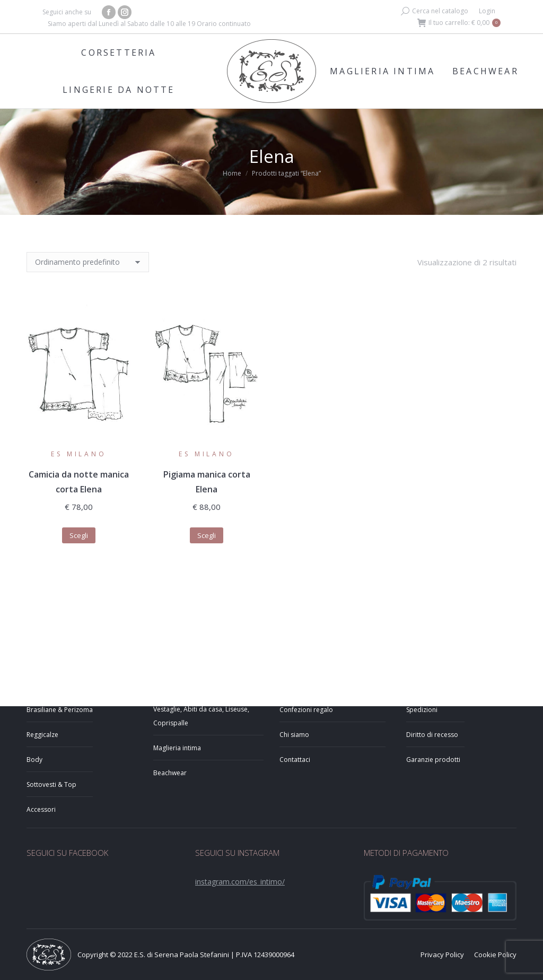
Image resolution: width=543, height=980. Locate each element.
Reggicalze (42, 735)
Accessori (41, 809)
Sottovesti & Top (51, 784)
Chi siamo (294, 735)
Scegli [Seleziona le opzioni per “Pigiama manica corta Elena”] (207, 535)
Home (232, 173)
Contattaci (295, 760)
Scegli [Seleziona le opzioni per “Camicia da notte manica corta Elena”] (79, 535)
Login (487, 11)
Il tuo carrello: (459, 23)
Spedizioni (422, 710)
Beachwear (170, 773)
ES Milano (78, 454)
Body (34, 760)
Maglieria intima (177, 748)
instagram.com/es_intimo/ (240, 882)
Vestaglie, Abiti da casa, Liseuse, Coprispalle (201, 716)
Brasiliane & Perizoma (60, 710)
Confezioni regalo (306, 710)
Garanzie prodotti (433, 760)
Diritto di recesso (432, 735)
